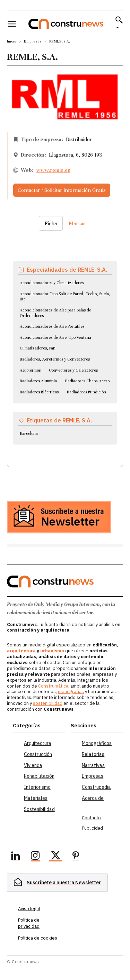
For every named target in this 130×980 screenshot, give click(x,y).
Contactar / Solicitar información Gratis (62, 190)
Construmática (53, 686)
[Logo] (66, 24)
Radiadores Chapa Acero (87, 381)
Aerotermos (30, 370)
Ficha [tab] (51, 223)
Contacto (91, 818)
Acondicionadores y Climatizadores (52, 283)
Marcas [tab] (77, 223)
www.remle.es (53, 170)
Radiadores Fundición (86, 392)
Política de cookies (38, 938)
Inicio (12, 41)
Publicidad (92, 828)
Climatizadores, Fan (38, 348)
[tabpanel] (65, 343)
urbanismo (52, 651)
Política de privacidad (29, 923)
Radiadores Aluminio (38, 381)
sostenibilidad (48, 703)
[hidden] (57, 883)
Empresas (33, 41)
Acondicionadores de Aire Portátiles (52, 326)
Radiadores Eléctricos (39, 392)
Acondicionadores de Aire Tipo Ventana (55, 337)
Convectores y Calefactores (73, 370)
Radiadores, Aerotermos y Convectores (55, 359)
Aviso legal (29, 909)
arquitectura (21, 651)
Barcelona (29, 433)
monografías (71, 692)
